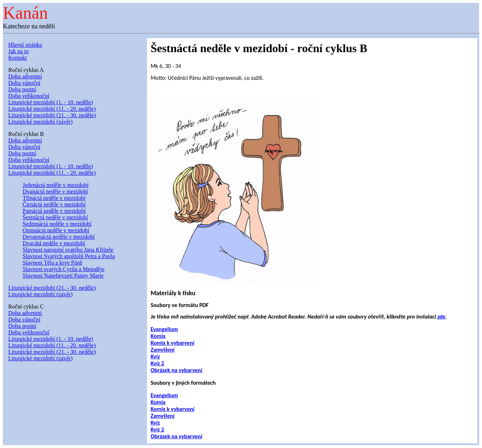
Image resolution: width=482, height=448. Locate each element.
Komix (158, 336)
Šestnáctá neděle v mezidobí (55, 217)
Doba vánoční (24, 83)
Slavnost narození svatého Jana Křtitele (68, 250)
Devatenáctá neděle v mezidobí (59, 237)
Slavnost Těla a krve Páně (52, 263)
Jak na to (19, 51)
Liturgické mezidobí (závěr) (40, 122)
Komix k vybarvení (173, 343)
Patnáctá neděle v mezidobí (54, 211)
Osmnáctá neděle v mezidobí (56, 230)
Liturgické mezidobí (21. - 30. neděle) (52, 115)
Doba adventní (25, 76)
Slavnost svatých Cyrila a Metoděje (64, 269)
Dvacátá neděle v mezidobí (54, 243)
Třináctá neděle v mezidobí (54, 198)
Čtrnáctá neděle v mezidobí (54, 204)
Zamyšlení (163, 350)
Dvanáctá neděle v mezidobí (55, 191)
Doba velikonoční (29, 96)
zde (441, 317)
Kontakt (18, 58)
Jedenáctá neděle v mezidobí (56, 185)
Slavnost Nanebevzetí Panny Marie (63, 276)
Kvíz (155, 356)
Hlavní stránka (25, 45)
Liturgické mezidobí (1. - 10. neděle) (51, 102)
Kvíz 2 (157, 363)
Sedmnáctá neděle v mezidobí (57, 224)
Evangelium (164, 329)
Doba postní (22, 89)
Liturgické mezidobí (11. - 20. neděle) (52, 109)
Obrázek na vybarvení (176, 370)
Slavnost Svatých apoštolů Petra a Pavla (69, 256)
